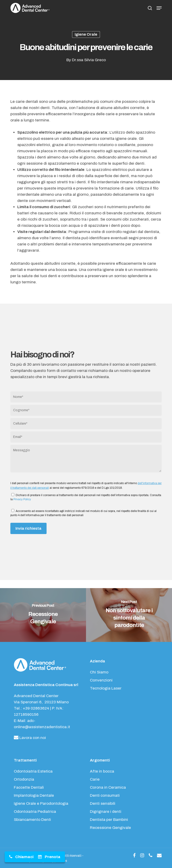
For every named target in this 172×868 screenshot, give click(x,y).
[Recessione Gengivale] (43, 615)
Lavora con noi (30, 738)
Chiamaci (24, 857)
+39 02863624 (36, 708)
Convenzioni (101, 680)
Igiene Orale (86, 34)
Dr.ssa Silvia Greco (89, 60)
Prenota (53, 857)
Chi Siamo (99, 672)
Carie (95, 779)
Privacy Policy (22, 499)
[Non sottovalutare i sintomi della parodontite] (129, 615)
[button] (159, 8)
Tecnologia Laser (106, 688)
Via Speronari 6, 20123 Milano (41, 702)
